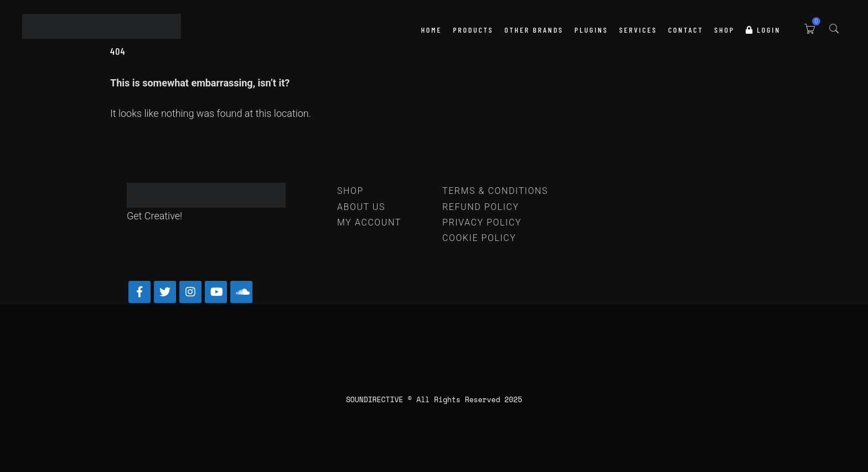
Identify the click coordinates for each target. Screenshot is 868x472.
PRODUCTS (473, 30)
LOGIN (763, 30)
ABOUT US (361, 207)
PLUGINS (591, 30)
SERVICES (638, 30)
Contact (686, 30)
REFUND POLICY (481, 207)
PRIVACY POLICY (482, 222)
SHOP (724, 30)
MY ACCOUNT (369, 222)
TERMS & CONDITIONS (495, 191)
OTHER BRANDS (534, 30)
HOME (431, 30)
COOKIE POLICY (479, 238)
